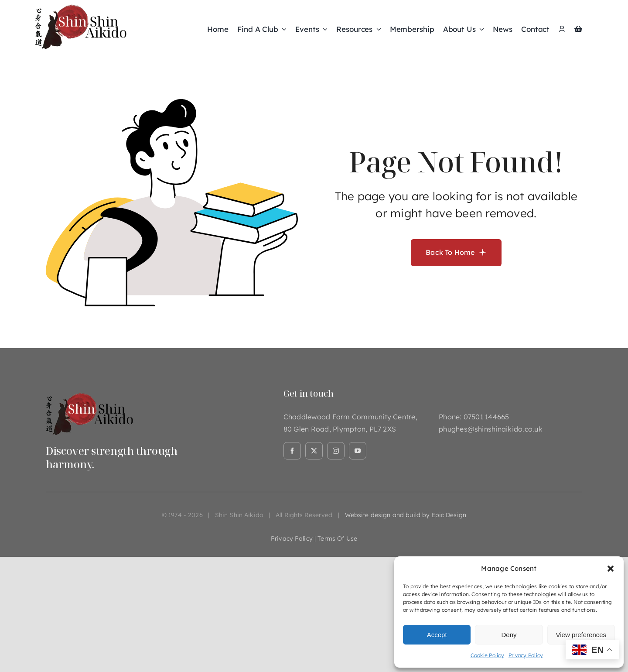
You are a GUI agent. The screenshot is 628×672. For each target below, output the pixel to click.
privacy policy (292, 538)
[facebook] (292, 451)
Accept (437, 635)
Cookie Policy (487, 655)
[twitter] (314, 451)
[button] (611, 569)
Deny (509, 635)
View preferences (581, 635)
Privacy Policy (526, 655)
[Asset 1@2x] (89, 392)
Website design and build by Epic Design (406, 515)
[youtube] (358, 451)
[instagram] (336, 451)
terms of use (337, 538)
